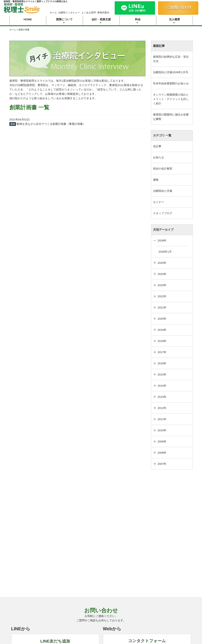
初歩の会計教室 (163, 169)
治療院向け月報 (163, 191)
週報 (156, 180)
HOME (28, 19)
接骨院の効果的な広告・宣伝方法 (171, 59)
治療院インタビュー (69, 13)
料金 (138, 19)
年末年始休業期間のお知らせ (171, 83)
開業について (64, 19)
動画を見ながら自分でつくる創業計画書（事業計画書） (51, 124)
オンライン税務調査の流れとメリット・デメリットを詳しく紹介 (171, 99)
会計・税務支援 (101, 19)
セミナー (159, 202)
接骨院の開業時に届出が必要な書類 (171, 117)
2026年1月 (165, 252)
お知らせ (159, 157)
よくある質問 (89, 13)
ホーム (53, 13)
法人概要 (174, 19)
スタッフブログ (163, 213)
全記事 (157, 146)
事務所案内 (103, 13)
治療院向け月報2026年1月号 (171, 72)
